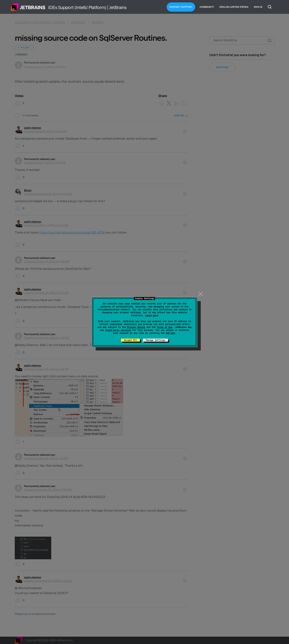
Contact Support (181, 7)
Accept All (130, 340)
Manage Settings (155, 340)
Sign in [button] (258, 7)
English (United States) (234, 7)
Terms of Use (165, 327)
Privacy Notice (136, 327)
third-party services (118, 330)
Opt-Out (170, 333)
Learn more (152, 315)
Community (207, 7)
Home (28, 7)
